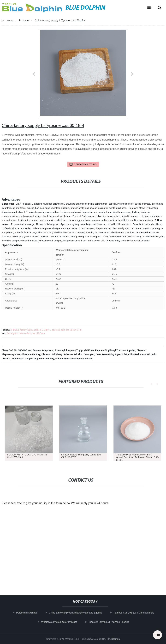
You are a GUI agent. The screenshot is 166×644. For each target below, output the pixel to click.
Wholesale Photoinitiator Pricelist (61, 622)
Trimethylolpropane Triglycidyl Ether (74, 350)
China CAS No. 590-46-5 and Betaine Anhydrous (27, 350)
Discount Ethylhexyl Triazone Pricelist (62, 354)
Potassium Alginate (29, 613)
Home (10, 21)
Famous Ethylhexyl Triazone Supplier (115, 350)
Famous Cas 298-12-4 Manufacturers (136, 613)
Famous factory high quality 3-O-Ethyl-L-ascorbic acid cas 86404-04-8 (46, 330)
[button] (149, 8)
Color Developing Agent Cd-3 (111, 354)
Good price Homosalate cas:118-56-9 (26, 333)
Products (24, 21)
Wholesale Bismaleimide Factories (74, 359)
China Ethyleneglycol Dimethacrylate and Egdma (77, 613)
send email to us (83, 164)
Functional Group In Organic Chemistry (33, 359)
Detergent (89, 354)
